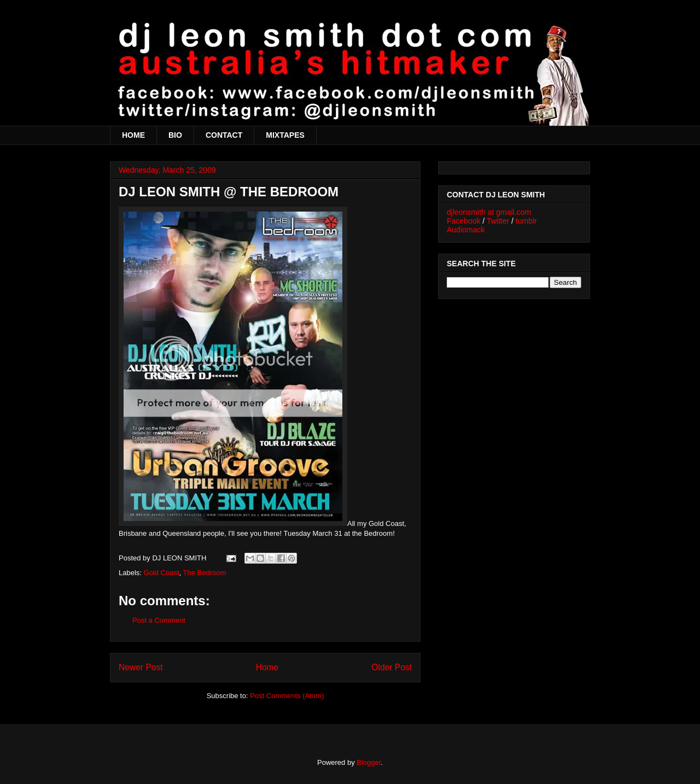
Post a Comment (159, 620)
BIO (175, 135)
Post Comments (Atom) (287, 696)
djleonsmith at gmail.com (489, 212)
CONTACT (224, 135)
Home (267, 667)
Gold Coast (162, 573)
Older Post (392, 667)
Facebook (463, 221)
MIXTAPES (285, 135)
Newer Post (141, 667)
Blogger (369, 762)
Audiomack (466, 230)
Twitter (498, 221)
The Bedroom (205, 573)
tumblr (526, 221)
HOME (133, 135)
